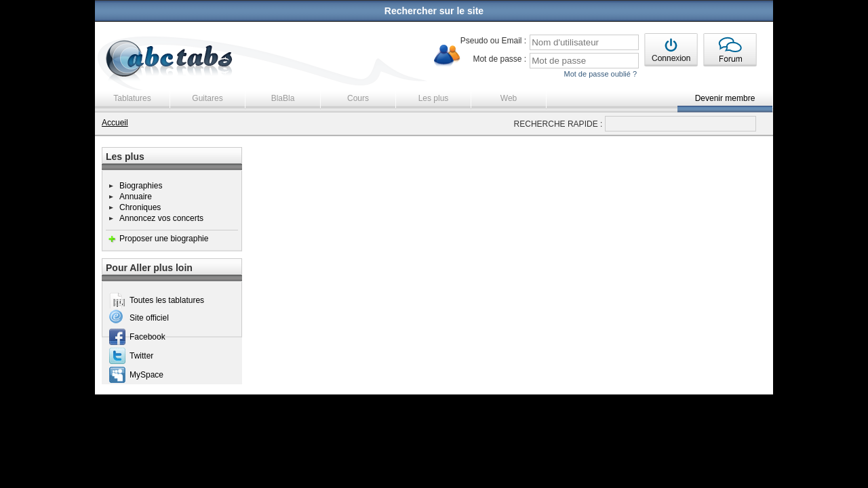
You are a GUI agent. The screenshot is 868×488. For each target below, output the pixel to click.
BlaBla (283, 98)
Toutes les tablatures (167, 300)
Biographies (141, 186)
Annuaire (136, 197)
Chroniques (140, 207)
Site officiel (149, 318)
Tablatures (132, 98)
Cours (358, 98)
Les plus (434, 98)
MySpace (146, 375)
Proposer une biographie (164, 239)
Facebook (147, 337)
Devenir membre (725, 98)
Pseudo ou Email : (493, 41)
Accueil (115, 123)
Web (509, 98)
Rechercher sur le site (434, 11)
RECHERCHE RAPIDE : (558, 124)
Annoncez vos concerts (161, 218)
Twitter (141, 356)
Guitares (207, 98)
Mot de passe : (499, 59)
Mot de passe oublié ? (600, 74)
